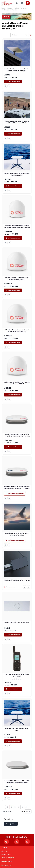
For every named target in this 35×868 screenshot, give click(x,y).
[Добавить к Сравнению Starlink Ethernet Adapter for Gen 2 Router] (28, 587)
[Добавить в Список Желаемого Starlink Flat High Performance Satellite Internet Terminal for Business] (5, 86)
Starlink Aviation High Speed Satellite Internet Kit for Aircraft (17, 534)
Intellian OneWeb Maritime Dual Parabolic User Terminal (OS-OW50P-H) (17, 331)
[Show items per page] (28, 811)
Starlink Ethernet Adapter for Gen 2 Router (17, 580)
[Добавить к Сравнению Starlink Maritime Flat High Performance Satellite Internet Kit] (9, 190)
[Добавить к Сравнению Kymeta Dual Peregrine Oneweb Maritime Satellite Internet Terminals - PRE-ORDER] (9, 498)
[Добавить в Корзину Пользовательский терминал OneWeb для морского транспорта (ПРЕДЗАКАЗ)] (13, 238)
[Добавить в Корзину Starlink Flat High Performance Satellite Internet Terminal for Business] (13, 82)
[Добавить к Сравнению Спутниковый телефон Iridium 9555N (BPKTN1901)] (9, 694)
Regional (17, 8)
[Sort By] (19, 35)
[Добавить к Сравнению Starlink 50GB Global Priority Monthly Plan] (9, 746)
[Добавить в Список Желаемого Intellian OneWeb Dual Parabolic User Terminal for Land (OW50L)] (5, 295)
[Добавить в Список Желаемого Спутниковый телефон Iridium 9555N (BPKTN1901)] (5, 694)
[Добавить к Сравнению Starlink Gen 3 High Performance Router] (9, 639)
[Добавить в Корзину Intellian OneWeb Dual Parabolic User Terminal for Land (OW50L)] (13, 290)
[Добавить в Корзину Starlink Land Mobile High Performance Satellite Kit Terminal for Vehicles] (13, 134)
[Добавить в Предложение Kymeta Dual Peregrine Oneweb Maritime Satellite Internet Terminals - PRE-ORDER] (15, 494)
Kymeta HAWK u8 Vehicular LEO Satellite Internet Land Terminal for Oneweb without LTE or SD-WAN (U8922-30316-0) (17, 782)
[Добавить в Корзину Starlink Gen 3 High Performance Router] (13, 635)
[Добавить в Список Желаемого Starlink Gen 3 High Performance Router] (5, 639)
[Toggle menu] (33, 3)
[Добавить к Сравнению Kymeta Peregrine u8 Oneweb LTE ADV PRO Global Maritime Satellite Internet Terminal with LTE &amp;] (9, 451)
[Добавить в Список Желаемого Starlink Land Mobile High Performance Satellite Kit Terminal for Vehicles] (5, 138)
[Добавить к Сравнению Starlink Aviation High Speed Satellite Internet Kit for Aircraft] (9, 545)
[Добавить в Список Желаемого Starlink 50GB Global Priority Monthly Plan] (5, 746)
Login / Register (6, 865)
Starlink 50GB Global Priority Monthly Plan (17, 729)
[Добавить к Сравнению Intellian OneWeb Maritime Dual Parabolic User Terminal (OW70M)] (9, 399)
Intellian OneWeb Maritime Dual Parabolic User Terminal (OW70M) (17, 383)
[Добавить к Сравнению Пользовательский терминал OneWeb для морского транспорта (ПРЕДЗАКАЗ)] (9, 243)
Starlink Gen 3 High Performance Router (17, 622)
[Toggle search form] (17, 3)
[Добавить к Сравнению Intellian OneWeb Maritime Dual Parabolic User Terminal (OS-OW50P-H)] (9, 347)
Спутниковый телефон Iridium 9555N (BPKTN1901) (17, 675)
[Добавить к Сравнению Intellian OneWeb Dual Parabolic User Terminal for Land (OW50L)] (9, 295)
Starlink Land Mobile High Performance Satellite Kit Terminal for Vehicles (17, 122)
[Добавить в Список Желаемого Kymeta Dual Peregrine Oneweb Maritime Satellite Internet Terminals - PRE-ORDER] (5, 498)
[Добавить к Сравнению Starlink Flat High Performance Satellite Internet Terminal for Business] (9, 86)
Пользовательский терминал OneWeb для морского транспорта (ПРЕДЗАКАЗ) (17, 226)
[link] (7, 807)
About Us (4, 851)
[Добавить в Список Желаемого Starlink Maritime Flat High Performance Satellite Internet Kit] (5, 190)
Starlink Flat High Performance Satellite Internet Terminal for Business (17, 70)
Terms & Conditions (8, 858)
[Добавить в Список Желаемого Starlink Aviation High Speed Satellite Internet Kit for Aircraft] (5, 545)
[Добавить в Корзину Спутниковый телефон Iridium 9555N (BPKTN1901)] (13, 689)
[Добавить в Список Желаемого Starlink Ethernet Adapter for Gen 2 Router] (25, 587)
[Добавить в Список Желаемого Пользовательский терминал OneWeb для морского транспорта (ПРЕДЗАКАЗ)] (5, 243)
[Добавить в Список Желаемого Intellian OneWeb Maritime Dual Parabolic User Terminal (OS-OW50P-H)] (5, 347)
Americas (24, 8)
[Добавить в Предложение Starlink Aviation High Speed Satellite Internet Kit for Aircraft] (15, 540)
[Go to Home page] (7, 3)
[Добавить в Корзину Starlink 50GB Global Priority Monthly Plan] (13, 741)
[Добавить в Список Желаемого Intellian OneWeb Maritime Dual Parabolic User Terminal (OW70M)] (5, 399)
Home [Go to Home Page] (3, 8)
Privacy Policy (6, 855)
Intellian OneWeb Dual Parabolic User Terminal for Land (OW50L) (17, 279)
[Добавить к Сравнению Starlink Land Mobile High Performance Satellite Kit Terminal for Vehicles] (9, 138)
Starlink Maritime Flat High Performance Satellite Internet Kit (17, 174)
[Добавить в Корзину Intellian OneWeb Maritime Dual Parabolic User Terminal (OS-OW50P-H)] (13, 343)
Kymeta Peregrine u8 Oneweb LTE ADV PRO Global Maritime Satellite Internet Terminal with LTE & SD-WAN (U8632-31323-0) (17, 435)
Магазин (9, 8)
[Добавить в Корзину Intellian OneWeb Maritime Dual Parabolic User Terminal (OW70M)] (13, 395)
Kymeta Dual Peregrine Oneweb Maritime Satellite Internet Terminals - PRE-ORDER (17, 487)
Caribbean (7, 10)
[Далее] (26, 807)
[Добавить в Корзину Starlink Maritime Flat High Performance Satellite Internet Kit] (13, 186)
